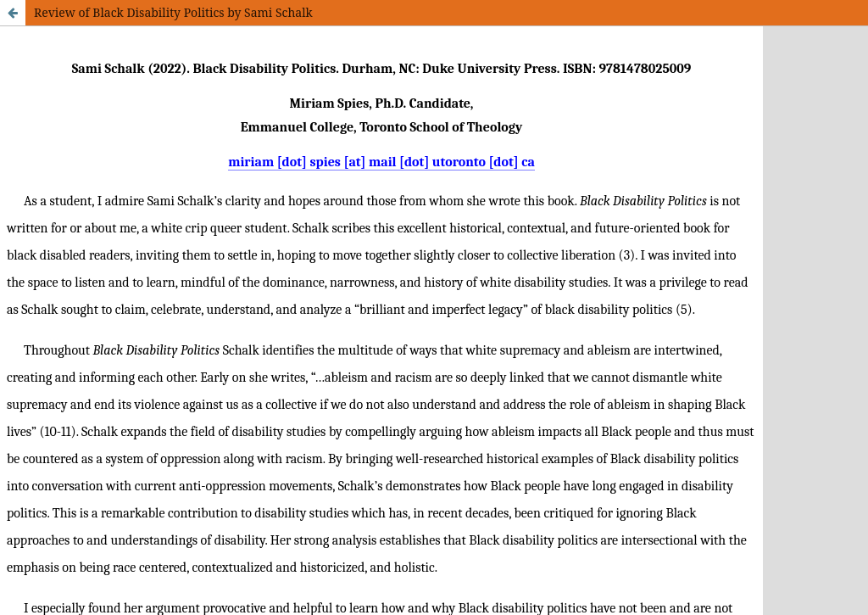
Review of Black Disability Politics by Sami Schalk (173, 12)
